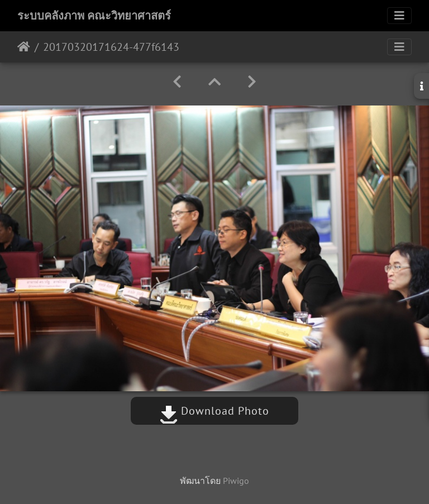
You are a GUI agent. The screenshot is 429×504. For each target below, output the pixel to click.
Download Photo (214, 411)
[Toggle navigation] (399, 16)
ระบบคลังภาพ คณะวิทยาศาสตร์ (94, 16)
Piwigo (236, 481)
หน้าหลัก (24, 47)
